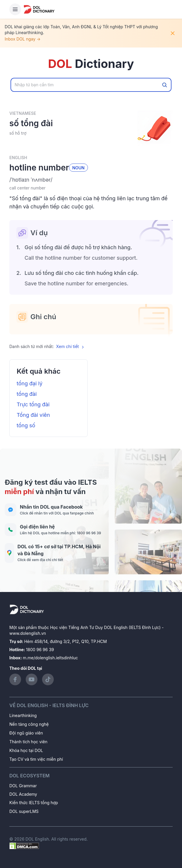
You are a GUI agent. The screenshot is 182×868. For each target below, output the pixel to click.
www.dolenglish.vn (28, 633)
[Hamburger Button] (15, 9)
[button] (91, 180)
